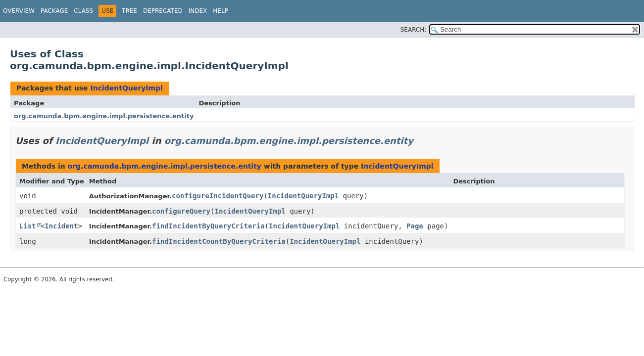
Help (221, 11)
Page (415, 226)
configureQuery (181, 211)
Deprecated (163, 11)
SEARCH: (414, 30)
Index (198, 11)
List (28, 226)
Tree (129, 11)
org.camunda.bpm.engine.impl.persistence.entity (104, 116)
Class (83, 11)
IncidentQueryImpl (126, 88)
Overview (19, 11)
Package (54, 11)
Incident (61, 226)
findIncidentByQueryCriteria (208, 226)
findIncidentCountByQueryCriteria (219, 241)
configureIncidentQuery (218, 196)
